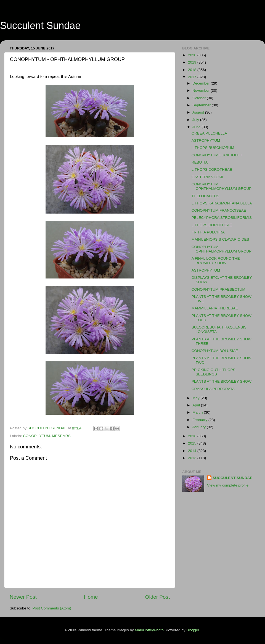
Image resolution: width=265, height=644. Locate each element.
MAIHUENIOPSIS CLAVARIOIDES (220, 239)
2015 (193, 443)
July (196, 120)
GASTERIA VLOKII (207, 177)
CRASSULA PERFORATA (213, 389)
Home (91, 597)
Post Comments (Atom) (52, 608)
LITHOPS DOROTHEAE (212, 169)
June (197, 127)
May (196, 398)
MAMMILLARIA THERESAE (215, 308)
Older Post (157, 597)
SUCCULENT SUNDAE (232, 478)
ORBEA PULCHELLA (209, 133)
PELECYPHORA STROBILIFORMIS (222, 218)
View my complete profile (228, 485)
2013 (193, 458)
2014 (193, 451)
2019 (193, 62)
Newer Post (23, 597)
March (198, 412)
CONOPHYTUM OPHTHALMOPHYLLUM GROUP (222, 186)
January (200, 427)
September (202, 105)
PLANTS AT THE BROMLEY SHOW (222, 381)
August (199, 112)
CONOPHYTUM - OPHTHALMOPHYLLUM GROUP (222, 249)
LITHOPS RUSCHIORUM (213, 148)
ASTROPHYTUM (206, 140)
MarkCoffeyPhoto (149, 630)
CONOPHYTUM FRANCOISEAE (219, 210)
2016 (193, 436)
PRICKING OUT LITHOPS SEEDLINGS (214, 372)
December (202, 83)
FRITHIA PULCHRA (208, 232)
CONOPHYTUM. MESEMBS (47, 436)
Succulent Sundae (40, 26)
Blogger (193, 630)
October (200, 98)
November (202, 90)
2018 (193, 70)
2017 (193, 77)
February (200, 420)
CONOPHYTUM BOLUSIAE (215, 351)
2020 (193, 55)
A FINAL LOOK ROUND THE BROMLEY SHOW (216, 261)
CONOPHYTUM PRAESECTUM (218, 289)
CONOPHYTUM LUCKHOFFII (217, 155)
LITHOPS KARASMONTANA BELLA (222, 203)
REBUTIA (200, 162)
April (197, 405)
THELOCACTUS (206, 196)
